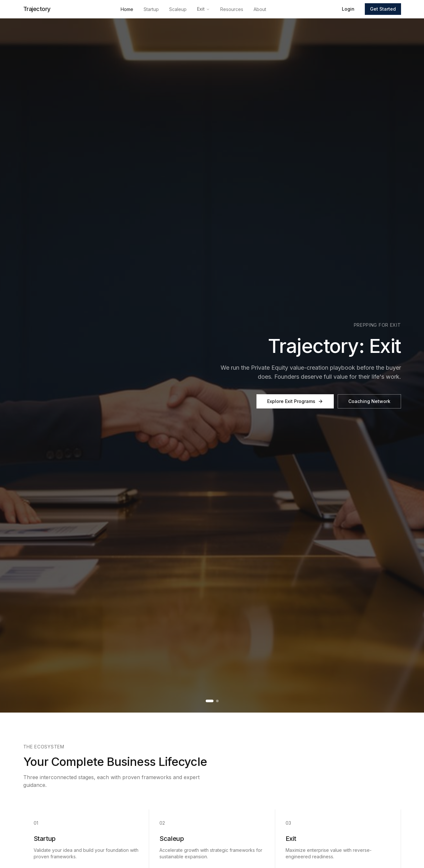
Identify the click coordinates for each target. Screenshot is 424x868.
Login (348, 9)
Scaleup (178, 9)
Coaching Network (369, 401)
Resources (232, 9)
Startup (151, 9)
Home (127, 9)
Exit (203, 9)
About (260, 9)
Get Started (383, 9)
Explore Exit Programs (295, 401)
